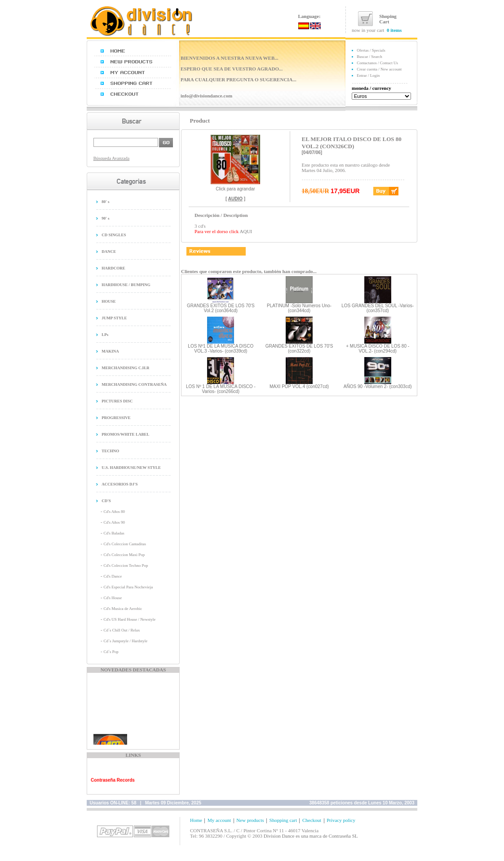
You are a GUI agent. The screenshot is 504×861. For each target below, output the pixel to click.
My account (219, 820)
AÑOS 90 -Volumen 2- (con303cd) (378, 386)
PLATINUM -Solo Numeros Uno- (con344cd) (299, 308)
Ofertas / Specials (371, 50)
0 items (394, 30)
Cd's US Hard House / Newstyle (129, 619)
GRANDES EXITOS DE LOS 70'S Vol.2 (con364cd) (221, 308)
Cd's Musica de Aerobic (123, 609)
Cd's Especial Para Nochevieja (128, 587)
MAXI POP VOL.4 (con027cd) (299, 386)
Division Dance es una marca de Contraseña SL (311, 836)
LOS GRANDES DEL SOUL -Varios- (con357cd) (378, 308)
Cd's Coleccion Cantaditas (125, 544)
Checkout (312, 820)
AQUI (246, 231)
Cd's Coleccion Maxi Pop (124, 555)
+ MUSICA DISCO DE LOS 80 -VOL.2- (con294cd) (378, 349)
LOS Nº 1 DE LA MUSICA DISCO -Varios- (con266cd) (221, 389)
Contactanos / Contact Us (377, 63)
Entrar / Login (368, 75)
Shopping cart (283, 820)
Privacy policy (341, 820)
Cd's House (113, 598)
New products (250, 820)
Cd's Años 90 (114, 522)
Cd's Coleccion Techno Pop (126, 565)
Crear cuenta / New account (379, 69)
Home (196, 820)
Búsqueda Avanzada (112, 158)
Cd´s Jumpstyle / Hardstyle (125, 641)
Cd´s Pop (111, 652)
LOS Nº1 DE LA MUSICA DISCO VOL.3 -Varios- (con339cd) (221, 349)
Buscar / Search (369, 57)
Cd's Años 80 (114, 512)
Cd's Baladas (114, 533)
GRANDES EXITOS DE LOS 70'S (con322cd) (299, 349)
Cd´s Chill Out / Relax (122, 630)
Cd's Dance (113, 576)
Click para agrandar (235, 187)
